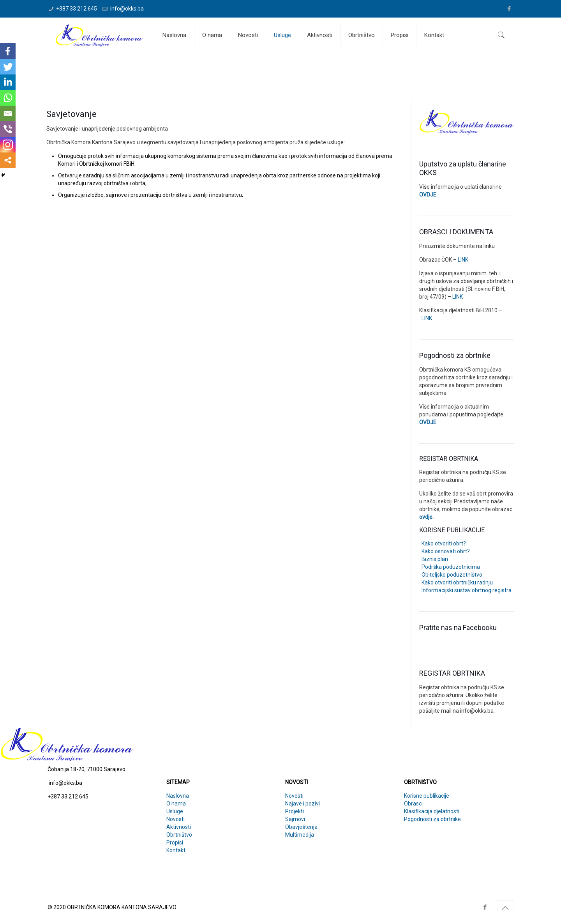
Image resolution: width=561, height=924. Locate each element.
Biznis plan (434, 559)
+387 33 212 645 (77, 9)
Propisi (175, 843)
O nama (176, 804)
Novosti (176, 819)
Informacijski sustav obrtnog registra (465, 590)
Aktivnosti (179, 827)
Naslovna (178, 796)
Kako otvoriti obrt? (443, 543)
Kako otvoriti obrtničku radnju (456, 582)
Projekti (295, 811)
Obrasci (413, 804)
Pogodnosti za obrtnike (432, 819)
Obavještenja (301, 827)
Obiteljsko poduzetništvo (451, 575)
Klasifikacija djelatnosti (432, 811)
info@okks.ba (126, 9)
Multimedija (300, 835)
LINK (462, 260)
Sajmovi (295, 819)
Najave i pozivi (303, 804)
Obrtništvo (179, 835)
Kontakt (176, 850)
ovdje (426, 517)
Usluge (175, 811)
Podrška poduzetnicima (450, 567)
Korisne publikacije (427, 796)
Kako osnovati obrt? (445, 551)
